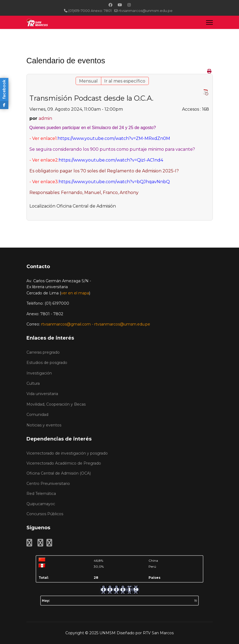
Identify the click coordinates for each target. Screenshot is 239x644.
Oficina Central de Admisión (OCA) (59, 473)
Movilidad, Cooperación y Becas (56, 404)
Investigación (39, 373)
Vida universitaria (42, 394)
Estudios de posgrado (47, 363)
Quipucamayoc (41, 504)
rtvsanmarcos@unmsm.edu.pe (146, 11)
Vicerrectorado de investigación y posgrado (67, 453)
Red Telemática (41, 494)
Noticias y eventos (44, 425)
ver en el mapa (75, 293)
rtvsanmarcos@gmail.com (66, 324)
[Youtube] (120, 5)
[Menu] (209, 22)
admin (45, 118)
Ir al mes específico (125, 81)
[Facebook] (110, 5)
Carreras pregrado (43, 352)
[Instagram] (129, 5)
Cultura (33, 383)
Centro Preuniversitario (48, 484)
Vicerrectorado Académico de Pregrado (64, 463)
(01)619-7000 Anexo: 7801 (90, 11)
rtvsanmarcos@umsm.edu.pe (122, 324)
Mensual (88, 81)
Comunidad (37, 415)
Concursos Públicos (45, 514)
